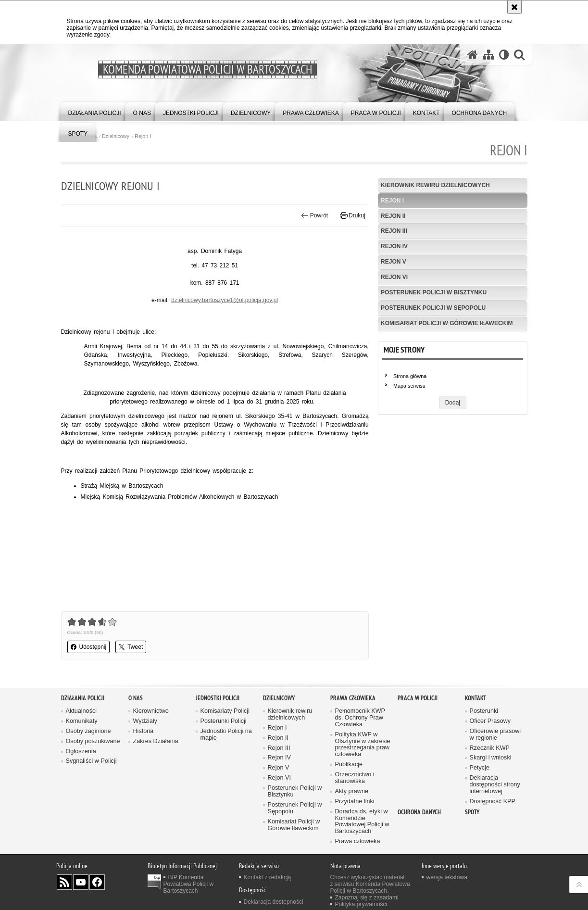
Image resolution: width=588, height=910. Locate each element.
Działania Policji (83, 698)
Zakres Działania (156, 741)
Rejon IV (394, 246)
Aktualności (81, 711)
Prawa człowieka (353, 698)
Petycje (480, 768)
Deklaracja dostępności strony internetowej (495, 785)
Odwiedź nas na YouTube (81, 882)
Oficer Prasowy (490, 721)
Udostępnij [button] (89, 647)
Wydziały (145, 721)
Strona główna (410, 376)
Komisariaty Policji (225, 711)
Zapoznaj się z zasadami (367, 897)
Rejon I (143, 136)
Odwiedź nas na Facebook (97, 882)
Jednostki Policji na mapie (226, 735)
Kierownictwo (151, 711)
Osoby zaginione (88, 731)
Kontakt (475, 698)
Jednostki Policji (218, 698)
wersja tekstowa (447, 877)
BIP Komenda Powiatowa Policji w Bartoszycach (189, 884)
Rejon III (394, 231)
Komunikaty (82, 721)
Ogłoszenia (81, 752)
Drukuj (353, 215)
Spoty (472, 812)
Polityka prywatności (361, 904)
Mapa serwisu (409, 386)
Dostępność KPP (493, 802)
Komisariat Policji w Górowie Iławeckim (447, 323)
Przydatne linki (355, 802)
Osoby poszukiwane (93, 741)
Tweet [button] (131, 647)
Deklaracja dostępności (274, 902)
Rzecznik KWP (490, 748)
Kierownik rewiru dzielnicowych (435, 185)
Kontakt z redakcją (268, 877)
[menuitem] (95, 111)
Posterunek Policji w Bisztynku (434, 292)
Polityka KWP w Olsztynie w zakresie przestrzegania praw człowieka (363, 745)
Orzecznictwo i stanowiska (355, 778)
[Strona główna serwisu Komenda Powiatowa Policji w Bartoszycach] (473, 54)
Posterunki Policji (224, 721)
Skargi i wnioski (491, 758)
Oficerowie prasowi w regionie (495, 735)
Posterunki (484, 711)
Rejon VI (394, 277)
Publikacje (349, 765)
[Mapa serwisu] (488, 54)
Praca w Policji (418, 698)
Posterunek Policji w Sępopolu (433, 308)
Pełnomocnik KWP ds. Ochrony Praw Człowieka (360, 718)
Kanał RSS (64, 882)
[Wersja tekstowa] (504, 54)
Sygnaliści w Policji (91, 761)
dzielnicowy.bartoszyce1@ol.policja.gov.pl (225, 300)
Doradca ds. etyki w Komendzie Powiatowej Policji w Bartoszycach (362, 822)
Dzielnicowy (116, 136)
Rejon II (393, 216)
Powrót (314, 215)
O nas (136, 698)
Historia (144, 731)
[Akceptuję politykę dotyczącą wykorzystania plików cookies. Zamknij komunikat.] (514, 7)
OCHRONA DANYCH (419, 812)
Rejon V (394, 262)
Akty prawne (352, 791)
